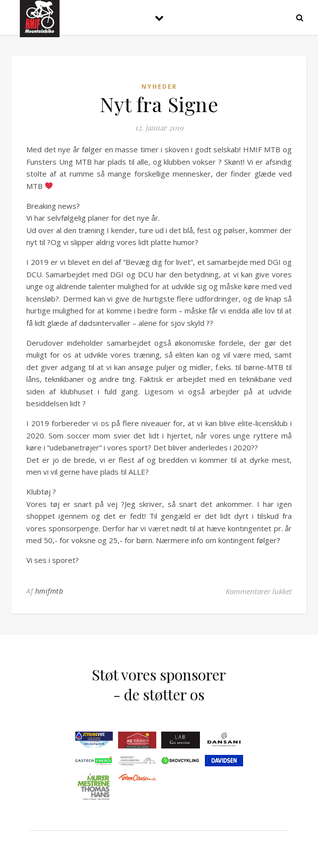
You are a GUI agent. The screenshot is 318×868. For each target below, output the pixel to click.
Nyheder (159, 87)
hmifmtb (49, 591)
